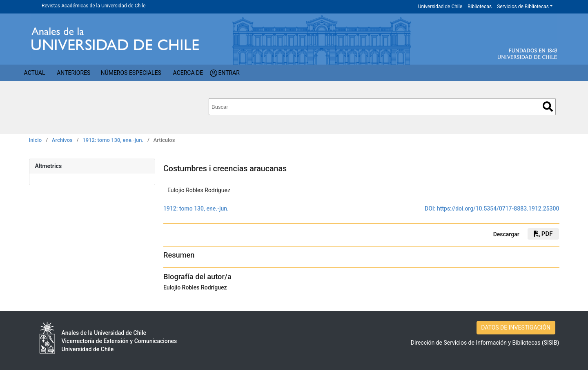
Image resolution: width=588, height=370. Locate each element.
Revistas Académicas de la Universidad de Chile (94, 6)
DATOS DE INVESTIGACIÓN (516, 327)
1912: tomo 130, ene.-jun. (113, 140)
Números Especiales (131, 73)
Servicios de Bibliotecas (523, 7)
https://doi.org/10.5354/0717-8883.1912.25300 (498, 209)
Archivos (62, 140)
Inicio (36, 140)
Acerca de (188, 73)
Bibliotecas (480, 7)
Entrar (229, 73)
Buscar (548, 107)
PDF (543, 234)
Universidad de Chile (440, 7)
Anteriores (73, 73)
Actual (35, 73)
